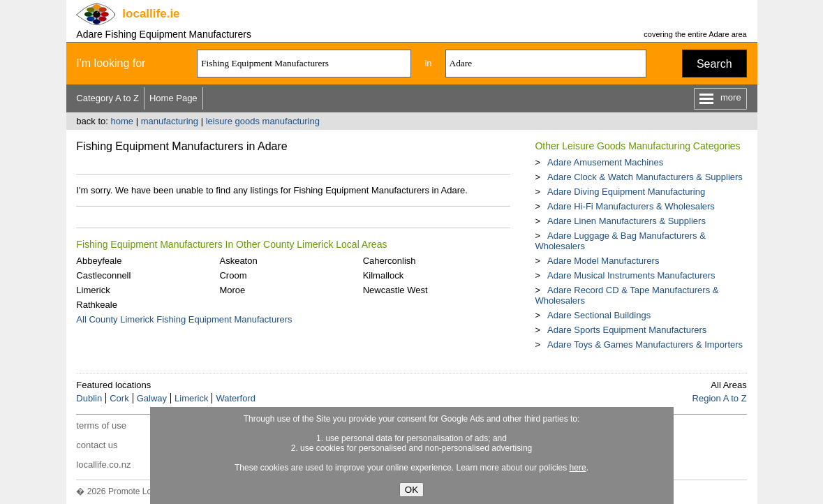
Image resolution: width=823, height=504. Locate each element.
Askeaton (238, 261)
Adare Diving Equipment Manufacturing (626, 192)
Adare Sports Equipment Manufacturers (627, 330)
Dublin (89, 398)
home (122, 121)
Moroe (232, 290)
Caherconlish (390, 261)
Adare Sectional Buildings (599, 315)
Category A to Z (107, 98)
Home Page (173, 98)
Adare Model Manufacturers (603, 261)
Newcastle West (395, 290)
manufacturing (170, 121)
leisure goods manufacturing (263, 121)
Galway (152, 398)
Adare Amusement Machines (605, 162)
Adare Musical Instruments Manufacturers (631, 275)
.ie (151, 14)
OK (411, 490)
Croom (233, 275)
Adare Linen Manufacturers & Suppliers (626, 221)
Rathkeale (97, 305)
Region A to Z (720, 398)
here (578, 468)
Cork (119, 398)
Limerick (93, 290)
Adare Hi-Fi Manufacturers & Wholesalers (631, 206)
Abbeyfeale (99, 261)
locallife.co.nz (103, 465)
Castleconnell (103, 275)
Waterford (236, 398)
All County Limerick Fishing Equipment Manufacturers (184, 319)
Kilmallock (384, 275)
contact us (97, 445)
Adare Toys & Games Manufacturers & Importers (645, 344)
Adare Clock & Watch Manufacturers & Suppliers (645, 177)
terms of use (101, 425)
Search (714, 64)
